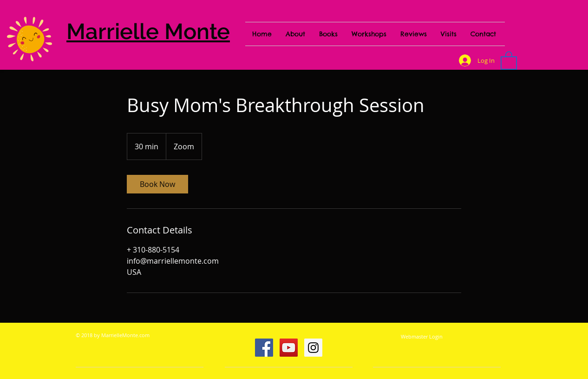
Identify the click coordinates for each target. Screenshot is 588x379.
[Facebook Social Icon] (264, 348)
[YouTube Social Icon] (289, 348)
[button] (509, 60)
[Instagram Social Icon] (313, 348)
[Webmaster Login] (422, 337)
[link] (157, 184)
